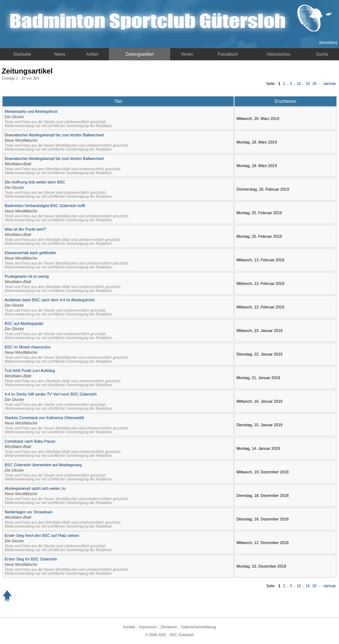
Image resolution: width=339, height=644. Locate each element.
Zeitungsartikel (140, 54)
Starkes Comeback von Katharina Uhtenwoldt (44, 418)
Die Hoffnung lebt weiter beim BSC (35, 182)
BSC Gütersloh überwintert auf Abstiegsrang (43, 465)
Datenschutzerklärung (199, 627)
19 (307, 84)
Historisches (279, 54)
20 (315, 84)
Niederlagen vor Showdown (29, 512)
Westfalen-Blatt (18, 164)
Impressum (148, 627)
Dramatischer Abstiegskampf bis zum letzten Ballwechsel (54, 135)
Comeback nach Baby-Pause (30, 441)
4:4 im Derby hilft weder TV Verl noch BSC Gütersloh (51, 394)
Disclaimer (169, 627)
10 (299, 84)
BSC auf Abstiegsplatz (24, 323)
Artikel (92, 54)
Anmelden (328, 43)
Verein (187, 54)
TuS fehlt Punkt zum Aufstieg (30, 371)
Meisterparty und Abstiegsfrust (31, 111)
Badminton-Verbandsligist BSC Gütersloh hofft (45, 206)
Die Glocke (14, 117)
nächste (330, 84)
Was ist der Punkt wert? (25, 229)
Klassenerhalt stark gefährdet (30, 253)
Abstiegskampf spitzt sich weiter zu (35, 488)
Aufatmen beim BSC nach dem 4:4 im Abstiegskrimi (50, 300)
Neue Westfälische (21, 140)
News (60, 54)
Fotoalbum (228, 54)
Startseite (22, 54)
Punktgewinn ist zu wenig (27, 276)
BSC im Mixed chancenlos (27, 347)
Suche (322, 54)
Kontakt (129, 627)
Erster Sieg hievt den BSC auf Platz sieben (42, 535)
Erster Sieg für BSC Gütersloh (31, 559)
